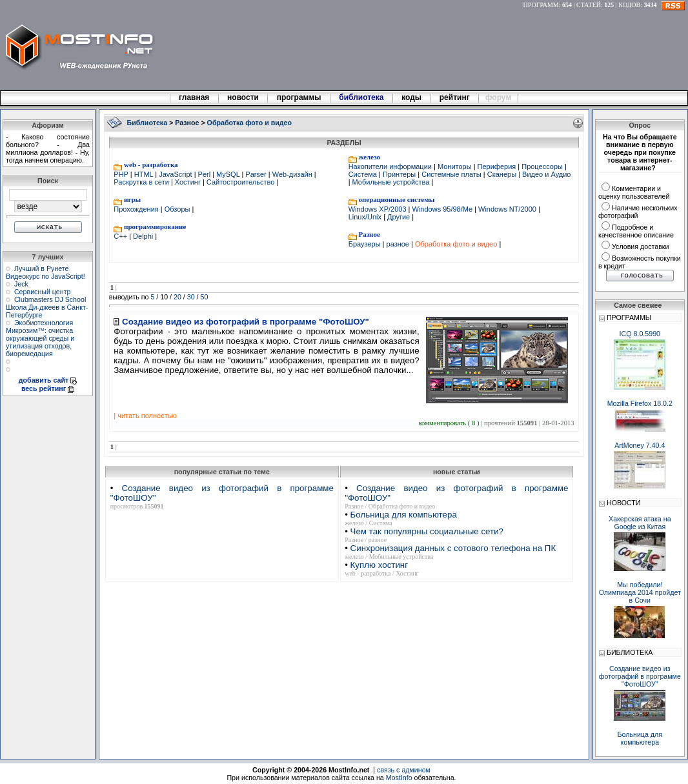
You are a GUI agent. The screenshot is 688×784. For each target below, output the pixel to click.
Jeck (21, 284)
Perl (205, 174)
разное (398, 244)
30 (191, 297)
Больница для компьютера (404, 515)
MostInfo (399, 778)
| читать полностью (145, 416)
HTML (144, 174)
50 (205, 297)
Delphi (143, 236)
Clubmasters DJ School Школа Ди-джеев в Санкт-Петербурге (47, 307)
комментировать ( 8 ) (450, 423)
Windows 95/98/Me (442, 209)
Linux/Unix (366, 217)
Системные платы (451, 174)
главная (194, 97)
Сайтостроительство (241, 182)
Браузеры (366, 244)
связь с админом (404, 770)
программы (299, 97)
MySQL (228, 174)
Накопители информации (391, 166)
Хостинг (188, 182)
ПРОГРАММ (541, 5)
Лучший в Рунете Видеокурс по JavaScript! (46, 272)
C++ (121, 236)
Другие (399, 217)
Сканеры (502, 174)
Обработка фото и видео (456, 244)
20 (177, 297)
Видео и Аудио (545, 174)
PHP (122, 174)
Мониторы (455, 166)
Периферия (497, 166)
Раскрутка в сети (142, 182)
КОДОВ (629, 5)
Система (364, 174)
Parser (256, 174)
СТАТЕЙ (589, 5)
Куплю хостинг (379, 565)
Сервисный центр (43, 292)
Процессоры (542, 166)
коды (412, 97)
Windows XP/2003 (379, 209)
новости (243, 97)
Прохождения (137, 209)
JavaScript (175, 174)
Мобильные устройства (391, 182)
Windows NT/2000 (507, 209)
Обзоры (177, 209)
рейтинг (456, 97)
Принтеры (399, 174)
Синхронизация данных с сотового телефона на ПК (453, 548)
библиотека (361, 97)
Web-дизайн (292, 174)
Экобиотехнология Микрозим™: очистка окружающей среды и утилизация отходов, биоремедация (40, 338)
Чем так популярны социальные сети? (427, 531)
